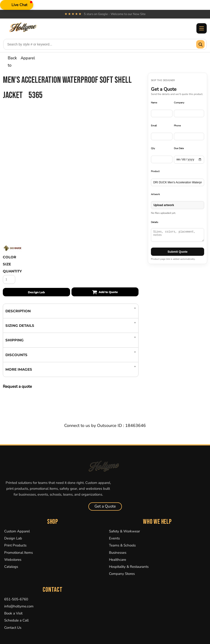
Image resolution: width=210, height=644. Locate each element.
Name (154, 103)
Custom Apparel (17, 531)
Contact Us (13, 628)
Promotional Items (19, 553)
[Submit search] (200, 44)
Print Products (15, 545)
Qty (153, 148)
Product (155, 171)
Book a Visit (13, 613)
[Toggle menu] (202, 28)
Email (154, 126)
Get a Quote (105, 506)
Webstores (13, 560)
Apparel (28, 58)
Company (179, 103)
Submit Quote (178, 252)
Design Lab (13, 538)
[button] (17, 5)
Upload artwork (164, 205)
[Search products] (100, 44)
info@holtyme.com (19, 606)
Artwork (155, 194)
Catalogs (11, 567)
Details (155, 222)
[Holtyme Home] (105, 466)
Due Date (179, 148)
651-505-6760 (16, 599)
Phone (177, 126)
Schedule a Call (16, 620)
